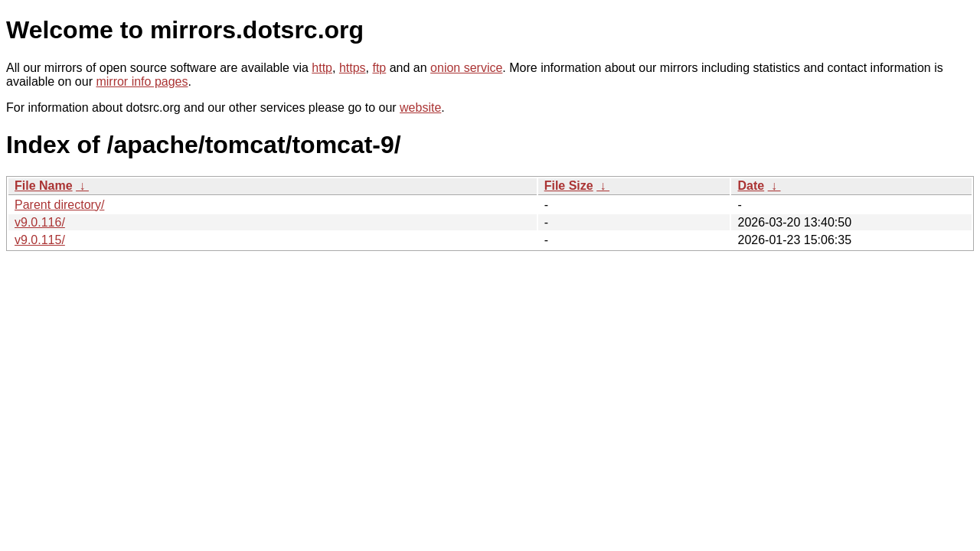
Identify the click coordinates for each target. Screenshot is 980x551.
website (420, 108)
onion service (466, 68)
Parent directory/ (59, 205)
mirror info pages (142, 82)
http (322, 68)
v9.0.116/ (40, 222)
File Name (44, 186)
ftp (379, 68)
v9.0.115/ (40, 240)
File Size (569, 186)
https (353, 68)
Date (751, 186)
